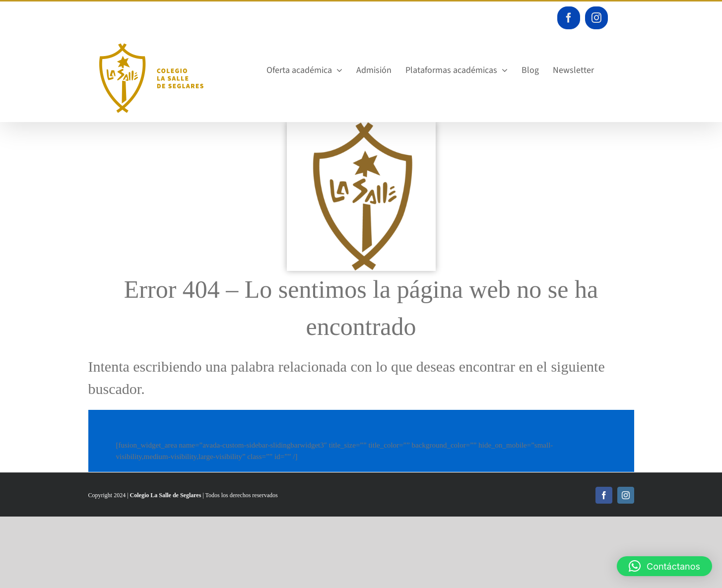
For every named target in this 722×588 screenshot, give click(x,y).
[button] (664, 566)
